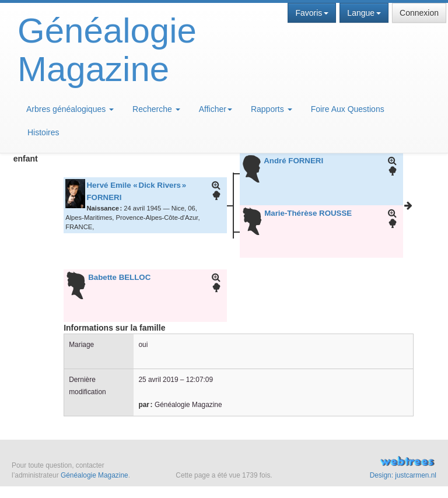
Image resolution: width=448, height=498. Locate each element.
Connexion (419, 13)
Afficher (216, 109)
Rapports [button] (272, 109)
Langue (364, 13)
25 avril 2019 (158, 380)
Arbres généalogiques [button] (70, 109)
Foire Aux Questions (348, 109)
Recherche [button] (156, 109)
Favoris (312, 13)
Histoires (43, 132)
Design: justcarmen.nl (403, 475)
